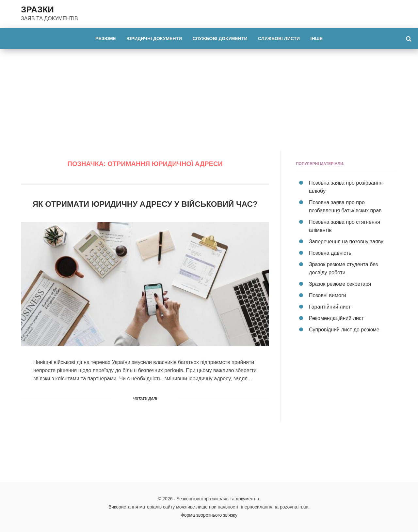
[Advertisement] (209, 98)
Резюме (106, 38)
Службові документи (220, 38)
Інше (317, 38)
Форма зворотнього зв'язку (209, 515)
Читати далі (145, 399)
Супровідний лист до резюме (344, 330)
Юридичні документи (154, 38)
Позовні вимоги (328, 295)
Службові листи (279, 38)
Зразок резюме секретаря (340, 284)
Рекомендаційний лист (336, 318)
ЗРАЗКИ (37, 9)
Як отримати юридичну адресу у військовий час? (145, 204)
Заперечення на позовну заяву (346, 242)
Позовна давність (330, 253)
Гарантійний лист (330, 307)
